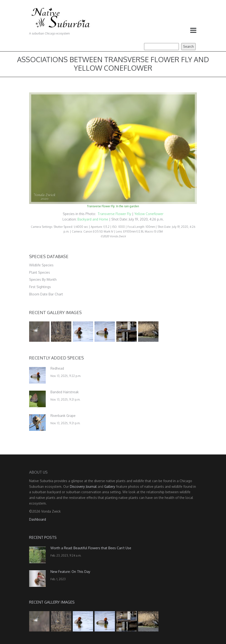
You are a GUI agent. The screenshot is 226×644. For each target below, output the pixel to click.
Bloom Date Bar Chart (46, 294)
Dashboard (38, 519)
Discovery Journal (83, 486)
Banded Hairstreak (65, 392)
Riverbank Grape (63, 416)
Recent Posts (43, 537)
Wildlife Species (41, 265)
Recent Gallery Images (55, 312)
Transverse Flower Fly (115, 214)
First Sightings (40, 287)
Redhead (57, 368)
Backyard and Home (93, 219)
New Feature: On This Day (70, 572)
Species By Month (43, 279)
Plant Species (40, 272)
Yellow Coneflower (149, 214)
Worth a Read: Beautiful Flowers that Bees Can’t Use (91, 548)
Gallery (110, 486)
